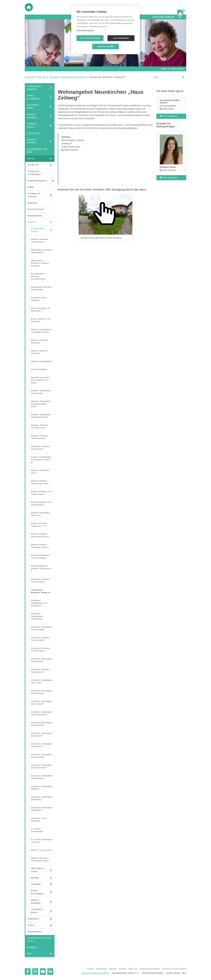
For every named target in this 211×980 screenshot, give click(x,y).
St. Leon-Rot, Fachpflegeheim (37, 830)
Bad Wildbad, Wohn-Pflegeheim (39, 299)
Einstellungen (106, 46)
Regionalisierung (35, 216)
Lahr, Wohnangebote (39, 369)
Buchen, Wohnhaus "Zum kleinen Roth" (41, 320)
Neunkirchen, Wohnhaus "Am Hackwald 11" (40, 580)
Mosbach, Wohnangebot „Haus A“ (40, 472)
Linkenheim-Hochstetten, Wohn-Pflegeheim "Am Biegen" (40, 380)
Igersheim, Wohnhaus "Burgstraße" (39, 341)
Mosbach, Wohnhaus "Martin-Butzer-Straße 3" (40, 535)
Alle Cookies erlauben (90, 38)
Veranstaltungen (35, 932)
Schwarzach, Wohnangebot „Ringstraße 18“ (41, 734)
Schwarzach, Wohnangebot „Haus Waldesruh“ (41, 777)
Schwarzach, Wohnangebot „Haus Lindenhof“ (41, 703)
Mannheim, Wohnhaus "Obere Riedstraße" (39, 437)
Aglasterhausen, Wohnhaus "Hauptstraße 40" (41, 251)
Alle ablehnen (121, 38)
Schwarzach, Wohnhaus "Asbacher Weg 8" (40, 639)
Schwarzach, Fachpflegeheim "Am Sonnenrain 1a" (39, 603)
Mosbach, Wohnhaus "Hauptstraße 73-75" (39, 525)
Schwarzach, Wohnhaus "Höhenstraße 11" (40, 671)
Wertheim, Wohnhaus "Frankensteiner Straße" (40, 859)
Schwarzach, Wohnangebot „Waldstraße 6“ (41, 798)
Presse (91, 969)
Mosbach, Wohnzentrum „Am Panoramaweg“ (40, 557)
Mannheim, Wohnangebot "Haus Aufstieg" (41, 392)
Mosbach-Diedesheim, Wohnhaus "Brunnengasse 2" (41, 569)
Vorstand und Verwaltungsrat (34, 173)
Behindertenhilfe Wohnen (74, 77)
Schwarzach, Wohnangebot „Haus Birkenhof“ (41, 660)
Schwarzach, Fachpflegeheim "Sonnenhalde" (37, 616)
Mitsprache (32, 203)
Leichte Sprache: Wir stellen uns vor (39, 939)
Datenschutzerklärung (150, 969)
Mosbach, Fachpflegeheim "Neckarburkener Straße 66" (41, 460)
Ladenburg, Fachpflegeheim (41, 361)
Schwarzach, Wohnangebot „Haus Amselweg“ (41, 628)
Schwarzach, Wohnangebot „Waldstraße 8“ (41, 809)
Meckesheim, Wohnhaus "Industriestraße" (40, 448)
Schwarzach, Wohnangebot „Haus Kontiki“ (41, 681)
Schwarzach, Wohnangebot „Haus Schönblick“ (41, 756)
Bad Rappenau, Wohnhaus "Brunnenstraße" (41, 288)
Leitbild (30, 187)
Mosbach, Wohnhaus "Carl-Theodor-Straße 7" (41, 504)
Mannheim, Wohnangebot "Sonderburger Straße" (41, 416)
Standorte (54, 77)
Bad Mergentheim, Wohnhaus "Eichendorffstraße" (38, 276)
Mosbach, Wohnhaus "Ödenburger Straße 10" (40, 546)
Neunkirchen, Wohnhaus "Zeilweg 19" (41, 591)
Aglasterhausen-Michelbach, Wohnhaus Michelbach (40, 263)
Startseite (29, 77)
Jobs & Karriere (34, 133)
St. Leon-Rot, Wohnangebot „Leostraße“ (41, 841)
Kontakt (123, 969)
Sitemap (113, 969)
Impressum (101, 969)
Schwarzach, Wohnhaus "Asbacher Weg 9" (40, 649)
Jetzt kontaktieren (169, 116)
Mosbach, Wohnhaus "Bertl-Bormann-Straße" (40, 482)
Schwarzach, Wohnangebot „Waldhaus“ (41, 788)
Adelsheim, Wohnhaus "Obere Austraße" (39, 241)
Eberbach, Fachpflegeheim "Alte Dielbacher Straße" (41, 331)
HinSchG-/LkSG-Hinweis (174, 969)
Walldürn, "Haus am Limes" (41, 850)
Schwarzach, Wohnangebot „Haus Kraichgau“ (41, 692)
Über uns (41, 77)
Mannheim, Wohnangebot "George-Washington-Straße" (41, 404)
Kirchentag (32, 947)
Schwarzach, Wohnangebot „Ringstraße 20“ (41, 745)
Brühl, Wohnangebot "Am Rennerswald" (41, 310)
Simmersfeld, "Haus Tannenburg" (38, 820)
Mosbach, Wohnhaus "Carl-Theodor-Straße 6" (41, 493)
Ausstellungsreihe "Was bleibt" (37, 151)
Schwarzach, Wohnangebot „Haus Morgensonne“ (41, 713)
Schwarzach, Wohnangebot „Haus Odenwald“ (41, 724)
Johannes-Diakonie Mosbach (95, 973)
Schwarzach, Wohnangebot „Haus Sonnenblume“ (41, 766)
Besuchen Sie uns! (36, 209)
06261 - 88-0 (180, 973)
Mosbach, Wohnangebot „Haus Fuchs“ (40, 514)
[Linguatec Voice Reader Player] (145, 85)
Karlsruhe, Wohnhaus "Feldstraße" (39, 352)
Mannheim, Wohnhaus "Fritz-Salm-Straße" (39, 426)
